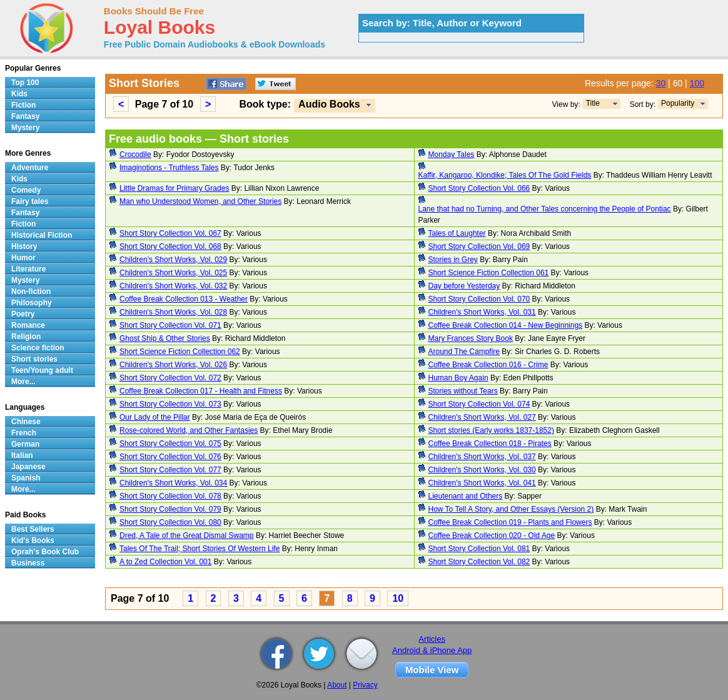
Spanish (26, 478)
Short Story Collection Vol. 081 (479, 549)
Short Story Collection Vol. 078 (170, 496)
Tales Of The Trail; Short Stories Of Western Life (200, 549)
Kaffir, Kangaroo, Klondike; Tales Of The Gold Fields (505, 175)
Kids (19, 94)
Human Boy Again (458, 378)
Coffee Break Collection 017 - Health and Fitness (201, 391)
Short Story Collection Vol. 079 (170, 509)
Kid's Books (33, 540)
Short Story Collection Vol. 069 (479, 246)
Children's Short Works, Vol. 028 (173, 312)
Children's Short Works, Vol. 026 (173, 365)
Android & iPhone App (432, 650)
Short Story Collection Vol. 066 (479, 188)
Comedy (26, 190)
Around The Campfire (464, 352)
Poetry (23, 314)
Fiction (23, 105)
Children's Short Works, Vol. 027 (482, 417)
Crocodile (135, 155)
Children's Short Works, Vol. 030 (482, 470)
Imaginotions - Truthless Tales (169, 168)
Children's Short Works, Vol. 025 (173, 273)
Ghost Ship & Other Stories (165, 338)
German (25, 444)
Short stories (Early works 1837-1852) (491, 430)
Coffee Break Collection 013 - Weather (184, 299)
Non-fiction (31, 292)
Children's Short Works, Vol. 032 (173, 286)
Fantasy (25, 116)
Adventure (30, 168)
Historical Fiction (42, 235)
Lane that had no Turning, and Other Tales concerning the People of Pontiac (545, 209)
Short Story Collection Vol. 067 (170, 233)
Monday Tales (452, 155)
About (337, 685)
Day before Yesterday (464, 286)
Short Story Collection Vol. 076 (170, 457)
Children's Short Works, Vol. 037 (482, 457)
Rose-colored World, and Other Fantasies (189, 430)
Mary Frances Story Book (471, 338)
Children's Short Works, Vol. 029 (173, 260)
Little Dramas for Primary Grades (174, 188)
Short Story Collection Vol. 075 (170, 444)
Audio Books (329, 104)
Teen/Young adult (42, 370)
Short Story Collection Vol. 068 (170, 246)
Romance (28, 325)
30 (661, 83)
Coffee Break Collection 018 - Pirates (490, 444)
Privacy (365, 685)
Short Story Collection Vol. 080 (170, 522)
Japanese (28, 467)
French (24, 433)
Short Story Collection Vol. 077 (170, 470)
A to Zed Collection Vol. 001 (165, 562)
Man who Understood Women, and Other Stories (200, 201)
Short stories (34, 359)
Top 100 (25, 83)
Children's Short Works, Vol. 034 (173, 483)
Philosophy (32, 303)
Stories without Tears (463, 391)
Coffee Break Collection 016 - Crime (488, 365)
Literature (28, 269)
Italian (22, 455)
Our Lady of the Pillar (155, 417)
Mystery (25, 128)
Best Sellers (33, 529)
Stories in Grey (453, 260)
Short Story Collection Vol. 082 (479, 562)
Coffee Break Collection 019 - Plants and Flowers (510, 522)
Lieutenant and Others (466, 496)
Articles (432, 639)
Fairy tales (30, 201)
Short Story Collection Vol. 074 (479, 404)
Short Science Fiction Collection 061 (489, 273)
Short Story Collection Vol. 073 (170, 404)
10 (398, 598)
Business (28, 563)
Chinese (26, 422)
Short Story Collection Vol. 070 (479, 299)
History (24, 246)
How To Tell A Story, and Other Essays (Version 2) (511, 509)
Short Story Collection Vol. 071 (170, 325)
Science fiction (38, 348)
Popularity (678, 103)
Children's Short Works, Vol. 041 (482, 483)
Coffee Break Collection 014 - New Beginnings (506, 325)
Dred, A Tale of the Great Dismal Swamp (187, 535)
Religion (26, 337)
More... (23, 382)
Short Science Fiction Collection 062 (180, 352)
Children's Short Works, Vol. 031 (482, 312)
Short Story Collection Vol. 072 (170, 378)
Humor (23, 258)
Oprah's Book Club (45, 552)
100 (697, 83)
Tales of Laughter (457, 233)
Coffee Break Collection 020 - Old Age (492, 535)
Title (593, 103)
